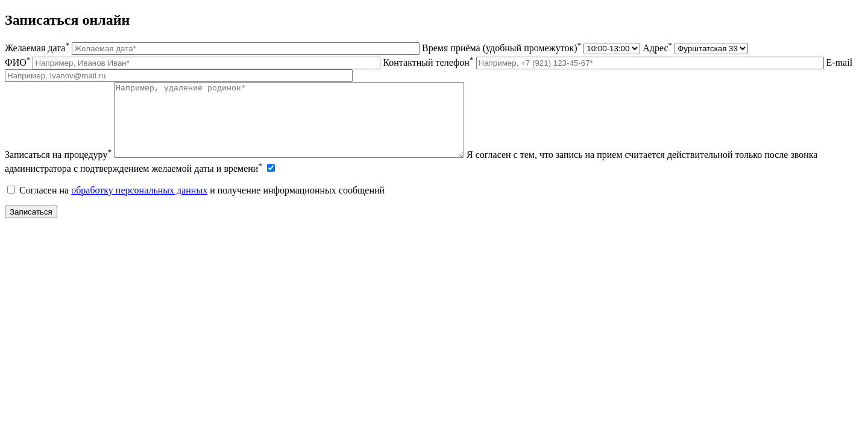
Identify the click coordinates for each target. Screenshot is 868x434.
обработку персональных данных (139, 205)
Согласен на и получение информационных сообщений (196, 205)
